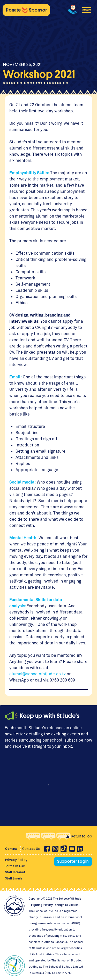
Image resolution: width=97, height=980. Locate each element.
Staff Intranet (15, 872)
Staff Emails (14, 878)
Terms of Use (15, 866)
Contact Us (31, 849)
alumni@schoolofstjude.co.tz (38, 674)
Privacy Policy (16, 860)
